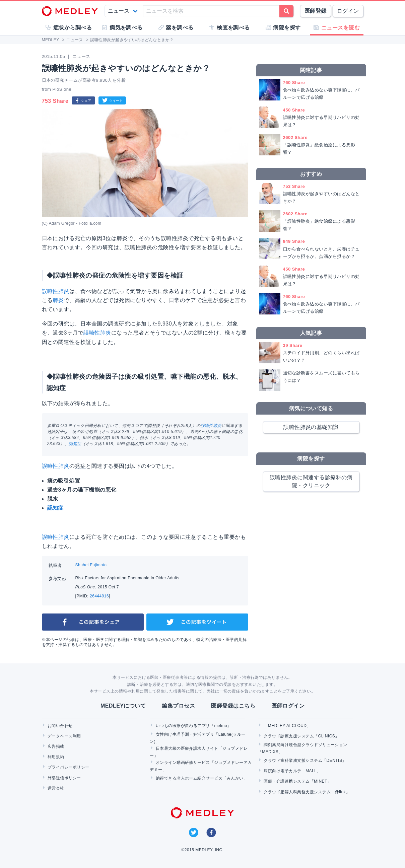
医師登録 (316, 11)
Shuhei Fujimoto (91, 565)
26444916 (99, 596)
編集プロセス (178, 706)
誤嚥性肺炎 (56, 291)
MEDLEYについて (123, 706)
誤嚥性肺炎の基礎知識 (311, 427)
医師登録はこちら (233, 706)
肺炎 (58, 300)
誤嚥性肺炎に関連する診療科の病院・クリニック (311, 481)
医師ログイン (288, 706)
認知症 (75, 444)
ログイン (348, 11)
